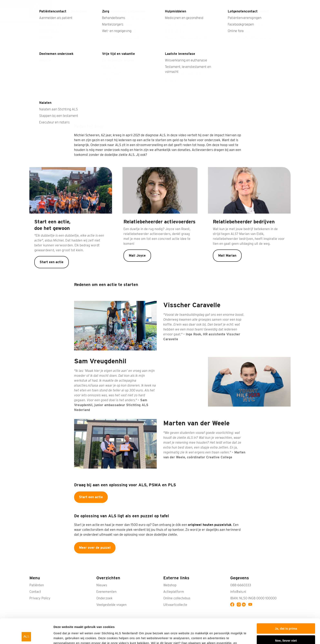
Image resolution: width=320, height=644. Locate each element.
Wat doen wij (214, 15)
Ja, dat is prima (286, 605)
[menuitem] (44, 11)
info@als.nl (238, 592)
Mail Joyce (137, 255)
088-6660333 (241, 585)
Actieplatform (174, 592)
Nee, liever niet (286, 617)
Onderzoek (187, 15)
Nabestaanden (245, 4)
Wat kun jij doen (134, 15)
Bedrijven (162, 15)
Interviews (222, 4)
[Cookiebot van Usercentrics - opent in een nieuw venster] (26, 636)
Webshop (267, 4)
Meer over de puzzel (95, 548)
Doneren (279, 15)
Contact (285, 4)
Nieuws (204, 4)
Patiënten (240, 15)
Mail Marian (227, 255)
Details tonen (63, 636)
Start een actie (52, 262)
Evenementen (106, 592)
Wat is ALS (106, 15)
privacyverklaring (215, 625)
